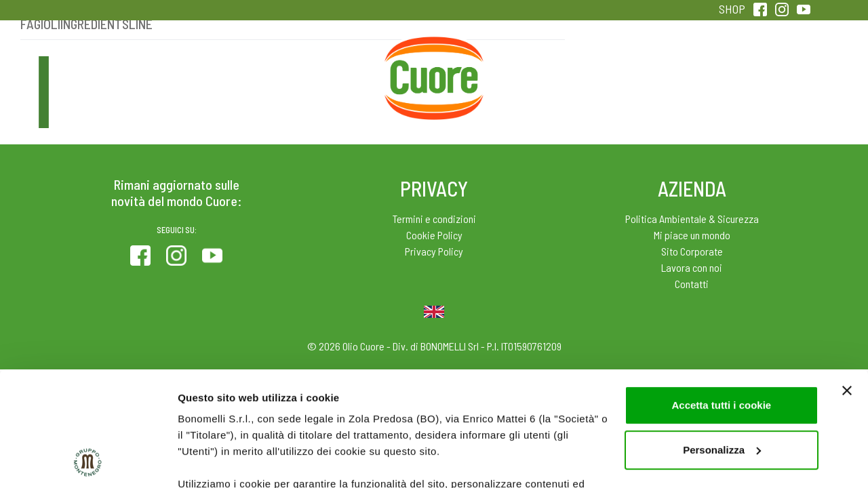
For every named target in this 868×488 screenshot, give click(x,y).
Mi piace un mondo (692, 235)
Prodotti (111, 67)
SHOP (732, 9)
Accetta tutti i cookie (721, 298)
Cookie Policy (434, 235)
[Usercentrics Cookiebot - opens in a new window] (88, 462)
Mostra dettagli (214, 461)
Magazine (541, 67)
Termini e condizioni (434, 219)
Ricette (327, 67)
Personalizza (722, 343)
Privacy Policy (434, 251)
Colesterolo (219, 67)
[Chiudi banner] (847, 283)
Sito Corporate (692, 251)
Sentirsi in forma (757, 67)
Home (434, 52)
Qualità (649, 67)
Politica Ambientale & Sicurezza (692, 219)
